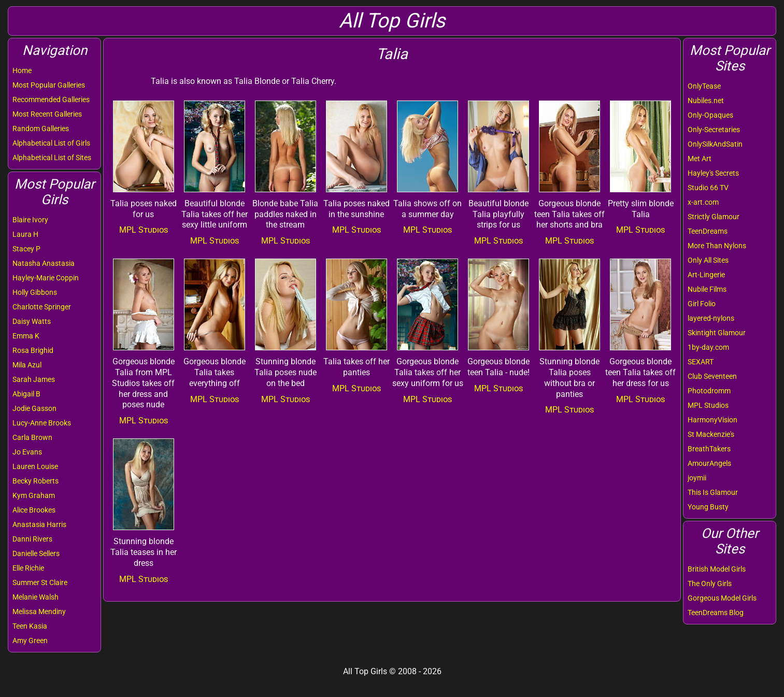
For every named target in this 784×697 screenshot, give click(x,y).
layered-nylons (711, 318)
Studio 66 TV (708, 188)
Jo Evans (27, 452)
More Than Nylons (717, 246)
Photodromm (709, 391)
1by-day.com (708, 347)
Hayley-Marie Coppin (46, 278)
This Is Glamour (713, 492)
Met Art (700, 159)
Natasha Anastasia (44, 263)
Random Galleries (41, 129)
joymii (697, 478)
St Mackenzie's (711, 434)
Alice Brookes (34, 510)
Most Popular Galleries (49, 85)
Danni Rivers (32, 539)
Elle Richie (28, 568)
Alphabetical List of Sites (52, 158)
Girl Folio (702, 304)
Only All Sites (708, 260)
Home (22, 70)
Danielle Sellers (36, 553)
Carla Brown (32, 437)
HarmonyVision (712, 420)
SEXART (701, 362)
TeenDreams (708, 231)
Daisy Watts (32, 321)
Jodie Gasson (34, 408)
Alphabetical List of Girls (51, 143)
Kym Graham (34, 495)
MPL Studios (708, 405)
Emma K (26, 336)
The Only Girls (710, 584)
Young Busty (708, 507)
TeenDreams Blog (716, 613)
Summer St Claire (40, 582)
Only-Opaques (710, 115)
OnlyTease (704, 86)
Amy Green (30, 641)
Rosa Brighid (33, 350)
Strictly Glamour (714, 217)
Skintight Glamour (717, 333)
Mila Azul (27, 365)
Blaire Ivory (30, 220)
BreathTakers (709, 449)
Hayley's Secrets (713, 173)
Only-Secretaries (714, 130)
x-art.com (703, 202)
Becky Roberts (35, 481)
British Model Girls (717, 569)
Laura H (25, 234)
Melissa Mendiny (39, 611)
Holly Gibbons (35, 292)
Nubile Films (707, 289)
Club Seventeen (712, 376)
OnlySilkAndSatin (715, 144)
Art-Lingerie (706, 275)
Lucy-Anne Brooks (42, 423)
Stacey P (26, 249)
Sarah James (34, 379)
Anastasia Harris (39, 524)
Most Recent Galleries (47, 114)
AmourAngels (709, 463)
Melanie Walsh (35, 597)
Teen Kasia (30, 626)
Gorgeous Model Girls (722, 598)
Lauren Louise (35, 466)
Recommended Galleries (51, 99)
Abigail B (26, 394)
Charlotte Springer (42, 307)
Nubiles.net (706, 101)
